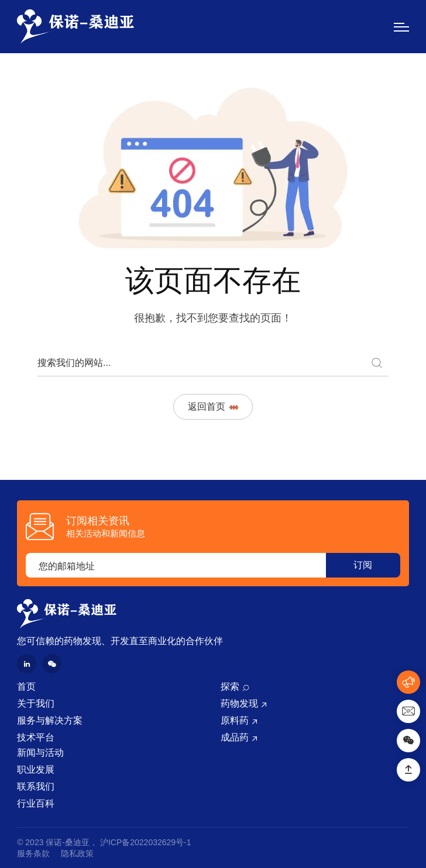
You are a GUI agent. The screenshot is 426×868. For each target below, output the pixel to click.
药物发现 (239, 703)
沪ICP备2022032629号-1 (146, 842)
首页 (26, 687)
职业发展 (36, 770)
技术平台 (36, 737)
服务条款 (33, 853)
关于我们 (36, 703)
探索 (230, 687)
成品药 (235, 737)
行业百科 (36, 803)
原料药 (235, 720)
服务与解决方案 (50, 720)
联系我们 (36, 786)
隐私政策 (77, 853)
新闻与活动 (40, 753)
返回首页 (213, 407)
